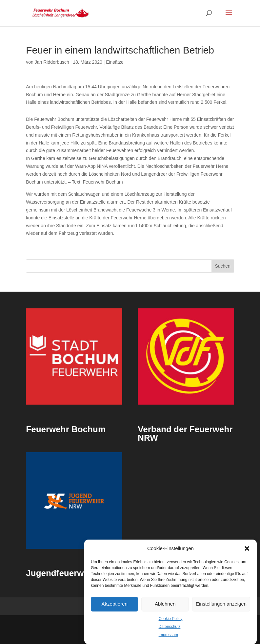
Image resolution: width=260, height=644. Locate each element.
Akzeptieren (115, 604)
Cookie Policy (171, 619)
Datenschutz (170, 627)
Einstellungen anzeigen (221, 604)
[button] (247, 548)
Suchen (222, 266)
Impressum (168, 635)
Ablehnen (165, 604)
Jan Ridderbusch (52, 62)
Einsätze (115, 62)
